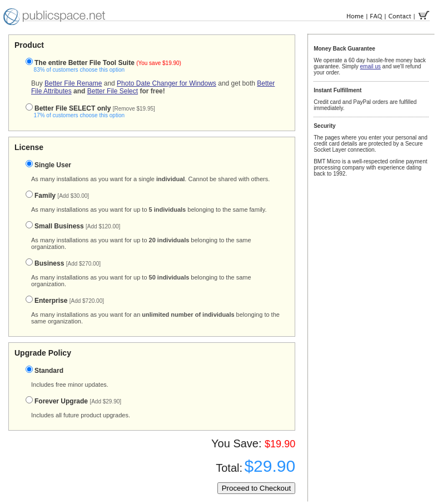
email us (371, 66)
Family (57, 196)
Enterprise (65, 301)
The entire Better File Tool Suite (98, 66)
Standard (44, 371)
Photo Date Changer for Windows (167, 83)
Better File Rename (73, 83)
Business (63, 263)
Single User (48, 165)
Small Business (73, 226)
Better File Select (113, 91)
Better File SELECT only (85, 111)
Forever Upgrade (73, 401)
